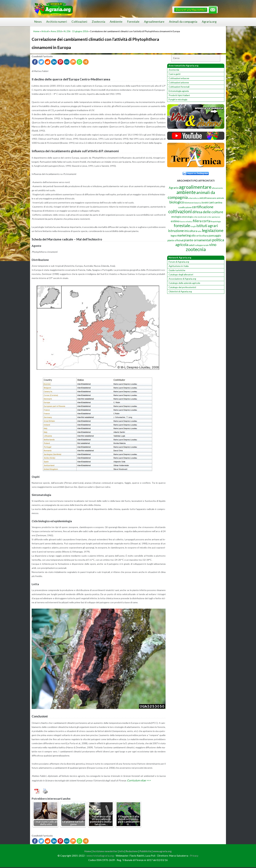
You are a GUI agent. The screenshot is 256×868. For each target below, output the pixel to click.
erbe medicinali (200, 217)
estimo (175, 221)
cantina (218, 202)
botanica (198, 203)
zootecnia (196, 249)
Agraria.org (209, 22)
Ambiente (116, 22)
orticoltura (202, 236)
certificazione (203, 207)
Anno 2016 (56, 31)
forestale (182, 225)
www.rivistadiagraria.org (100, 856)
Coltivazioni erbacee (179, 78)
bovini (205, 203)
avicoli (203, 198)
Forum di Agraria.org (179, 262)
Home (36, 31)
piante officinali (175, 240)
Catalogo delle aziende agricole (184, 283)
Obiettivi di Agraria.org (180, 291)
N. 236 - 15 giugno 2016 (76, 31)
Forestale (133, 22)
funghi (193, 226)
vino (213, 245)
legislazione (213, 230)
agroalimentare (195, 187)
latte (200, 231)
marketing (184, 235)
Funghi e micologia (178, 99)
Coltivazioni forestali (179, 87)
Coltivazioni (79, 22)
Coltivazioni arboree (179, 82)
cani (211, 202)
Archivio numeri (57, 22)
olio (193, 235)
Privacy (194, 856)
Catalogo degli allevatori (181, 274)
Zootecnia (98, 22)
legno (174, 236)
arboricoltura (194, 198)
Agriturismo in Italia (179, 266)
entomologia (187, 217)
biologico (177, 202)
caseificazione (185, 207)
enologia (176, 217)
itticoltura (191, 231)
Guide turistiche (177, 270)
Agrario (174, 188)
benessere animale (215, 198)
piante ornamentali (198, 240)
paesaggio (215, 235)
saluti (192, 245)
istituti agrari (207, 226)
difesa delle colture (208, 212)
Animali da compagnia (183, 22)
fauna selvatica (186, 221)
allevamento (217, 188)
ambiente (186, 192)
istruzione (176, 231)
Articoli (45, 31)
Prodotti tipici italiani (179, 95)
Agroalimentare (154, 22)
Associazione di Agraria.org (182, 279)
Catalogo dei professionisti (182, 287)
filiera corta (202, 221)
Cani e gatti (175, 74)
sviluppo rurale (202, 245)
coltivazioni (180, 211)
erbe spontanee (214, 217)
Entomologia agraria (179, 91)
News (38, 22)
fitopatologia (216, 221)
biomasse (189, 203)
